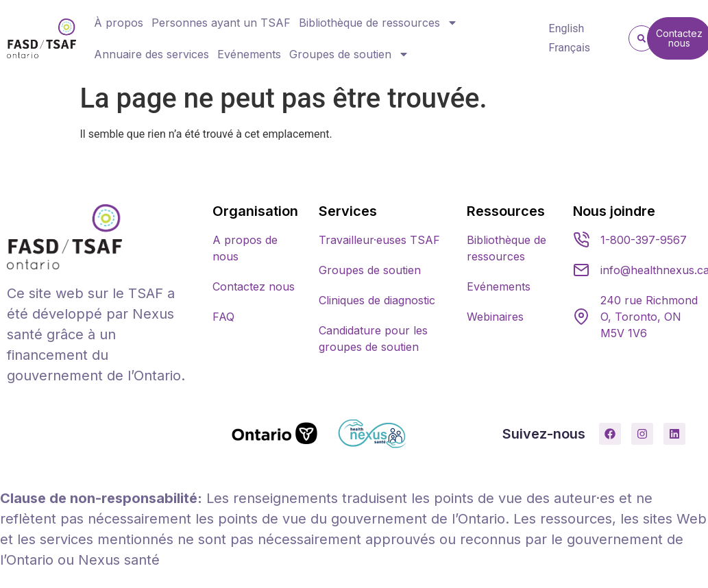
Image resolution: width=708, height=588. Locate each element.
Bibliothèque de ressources (378, 23)
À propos (119, 23)
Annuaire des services (151, 54)
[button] (642, 38)
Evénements (249, 54)
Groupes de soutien (349, 54)
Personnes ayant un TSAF (221, 23)
